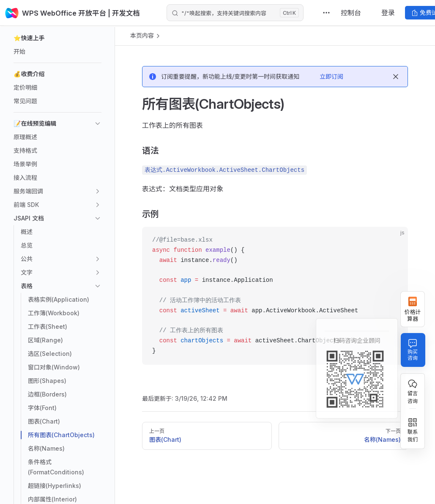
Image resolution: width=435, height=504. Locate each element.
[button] (57, 38)
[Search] (235, 13)
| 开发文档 (134, 13)
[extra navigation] (326, 13)
